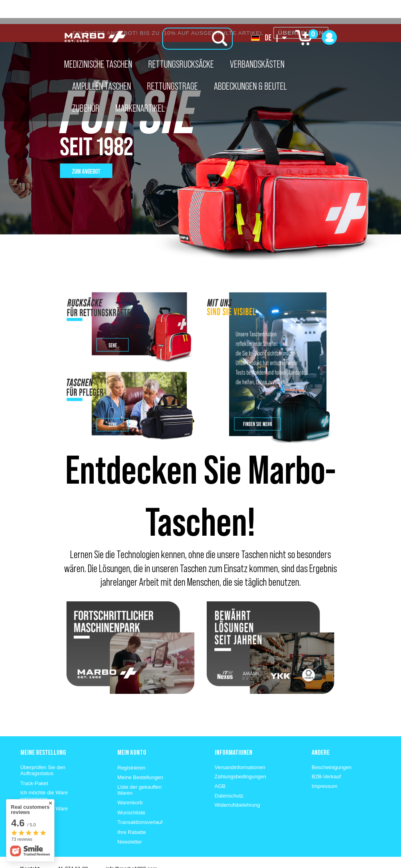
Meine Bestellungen (140, 753)
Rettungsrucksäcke (181, 64)
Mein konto (132, 728)
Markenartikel (140, 108)
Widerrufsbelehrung (237, 781)
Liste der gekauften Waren (140, 766)
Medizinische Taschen (98, 64)
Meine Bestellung (43, 728)
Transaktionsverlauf (140, 798)
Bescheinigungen (332, 743)
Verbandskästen (257, 64)
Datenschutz (229, 772)
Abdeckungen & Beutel (250, 86)
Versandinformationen (240, 743)
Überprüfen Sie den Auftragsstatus (43, 746)
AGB (220, 762)
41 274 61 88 (73, 845)
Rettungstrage (172, 86)
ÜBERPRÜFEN (301, 9)
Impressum (324, 762)
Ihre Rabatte (132, 808)
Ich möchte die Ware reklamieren (44, 772)
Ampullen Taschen (102, 86)
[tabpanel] (200, 128)
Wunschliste (131, 789)
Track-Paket (34, 759)
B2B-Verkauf (326, 752)
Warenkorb (130, 779)
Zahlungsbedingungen (241, 752)
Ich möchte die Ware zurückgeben (44, 788)
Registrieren (131, 744)
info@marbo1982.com (131, 845)
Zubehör (86, 108)
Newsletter (130, 818)
